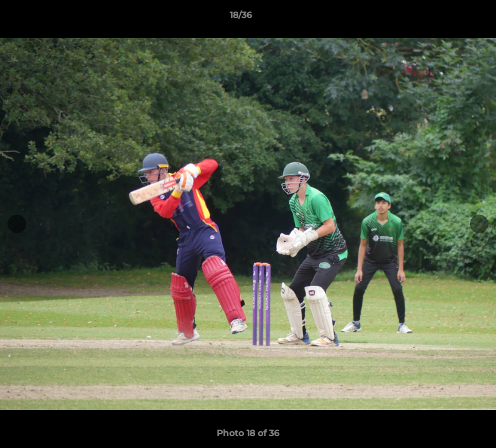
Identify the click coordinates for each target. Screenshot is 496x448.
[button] (444, 18)
